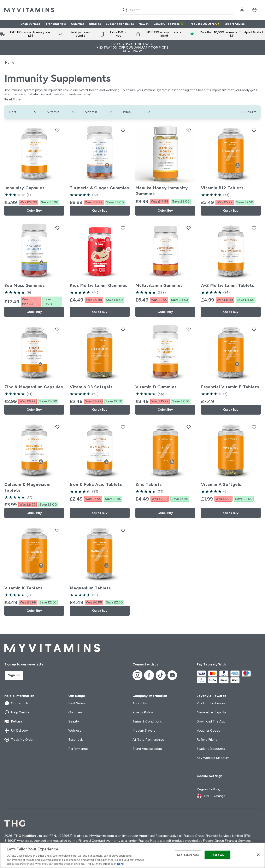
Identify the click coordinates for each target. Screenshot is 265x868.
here (120, 864)
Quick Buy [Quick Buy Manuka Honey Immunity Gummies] (165, 210)
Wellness (75, 730)
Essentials (76, 740)
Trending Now (56, 24)
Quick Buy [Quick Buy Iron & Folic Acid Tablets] (100, 513)
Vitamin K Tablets (23, 588)
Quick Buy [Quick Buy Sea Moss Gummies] (34, 312)
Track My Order (19, 740)
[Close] (258, 855)
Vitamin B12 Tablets (222, 188)
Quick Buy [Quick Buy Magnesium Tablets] (100, 611)
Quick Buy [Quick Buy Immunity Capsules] (34, 210)
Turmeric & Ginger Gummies (99, 188)
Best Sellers (77, 703)
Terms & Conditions (147, 721)
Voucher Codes (208, 730)
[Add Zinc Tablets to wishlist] (189, 427)
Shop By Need (31, 24)
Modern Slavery (144, 730)
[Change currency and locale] (211, 796)
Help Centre (17, 712)
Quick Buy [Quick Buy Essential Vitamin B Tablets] (231, 410)
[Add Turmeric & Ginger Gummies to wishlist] (123, 130)
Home (10, 63)
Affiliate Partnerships (148, 740)
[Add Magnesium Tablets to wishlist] (123, 530)
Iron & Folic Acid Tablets (96, 484)
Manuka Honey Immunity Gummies (162, 191)
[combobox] (177, 10)
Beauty (74, 721)
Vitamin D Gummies (156, 387)
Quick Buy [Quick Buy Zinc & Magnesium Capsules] (34, 410)
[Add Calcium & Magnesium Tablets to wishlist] (57, 427)
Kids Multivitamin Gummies (99, 285)
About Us (140, 703)
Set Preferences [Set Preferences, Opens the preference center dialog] (188, 855)
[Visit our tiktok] (161, 675)
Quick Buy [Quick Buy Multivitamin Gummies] (165, 312)
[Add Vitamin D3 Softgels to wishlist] (123, 329)
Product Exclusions (211, 703)
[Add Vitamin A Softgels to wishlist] (254, 427)
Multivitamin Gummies (159, 285)
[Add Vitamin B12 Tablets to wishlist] (254, 130)
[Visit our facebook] (149, 675)
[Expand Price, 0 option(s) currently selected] (137, 112)
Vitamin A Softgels (221, 484)
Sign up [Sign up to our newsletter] (14, 675)
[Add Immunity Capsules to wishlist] (57, 130)
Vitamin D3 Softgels (91, 387)
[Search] (125, 10)
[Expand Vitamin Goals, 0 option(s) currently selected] (99, 112)
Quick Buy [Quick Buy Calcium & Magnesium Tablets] (34, 513)
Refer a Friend (207, 740)
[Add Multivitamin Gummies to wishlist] (189, 228)
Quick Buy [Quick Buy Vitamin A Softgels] (231, 513)
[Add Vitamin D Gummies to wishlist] (189, 329)
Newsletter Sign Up (211, 712)
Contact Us (16, 703)
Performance (78, 749)
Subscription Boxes (120, 24)
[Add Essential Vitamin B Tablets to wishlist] (254, 329)
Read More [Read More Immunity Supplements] (13, 100)
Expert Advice (235, 24)
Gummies (78, 24)
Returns (14, 721)
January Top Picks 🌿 (169, 24)
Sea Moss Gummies (25, 285)
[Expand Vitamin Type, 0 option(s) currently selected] (61, 112)
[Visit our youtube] (172, 675)
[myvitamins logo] (29, 10)
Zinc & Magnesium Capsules (34, 387)
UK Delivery (16, 731)
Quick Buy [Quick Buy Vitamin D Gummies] (165, 410)
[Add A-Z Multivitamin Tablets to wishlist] (254, 228)
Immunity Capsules (24, 188)
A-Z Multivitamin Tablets (228, 285)
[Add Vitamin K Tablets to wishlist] (57, 530)
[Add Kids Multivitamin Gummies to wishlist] (123, 228)
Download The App (211, 721)
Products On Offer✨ (204, 24)
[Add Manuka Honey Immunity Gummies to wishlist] (189, 130)
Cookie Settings (210, 776)
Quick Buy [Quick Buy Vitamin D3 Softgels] (100, 410)
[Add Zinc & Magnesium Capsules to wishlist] (57, 329)
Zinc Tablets (149, 484)
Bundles (95, 24)
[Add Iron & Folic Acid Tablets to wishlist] (123, 427)
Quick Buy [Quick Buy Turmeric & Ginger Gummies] (100, 210)
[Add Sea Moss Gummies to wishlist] (57, 228)
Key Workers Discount (213, 758)
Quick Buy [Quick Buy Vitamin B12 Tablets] (231, 210)
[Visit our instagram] (137, 675)
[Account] (242, 10)
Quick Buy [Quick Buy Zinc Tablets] (165, 513)
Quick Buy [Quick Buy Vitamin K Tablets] (34, 611)
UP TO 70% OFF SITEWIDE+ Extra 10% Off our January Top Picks (132, 47)
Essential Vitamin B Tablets (230, 387)
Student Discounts (211, 749)
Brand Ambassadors (147, 749)
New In (144, 24)
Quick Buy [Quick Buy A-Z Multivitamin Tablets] (231, 312)
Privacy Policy (143, 712)
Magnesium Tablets (90, 588)
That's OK (217, 855)
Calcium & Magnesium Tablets (27, 487)
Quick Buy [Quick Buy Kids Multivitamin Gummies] (100, 312)
